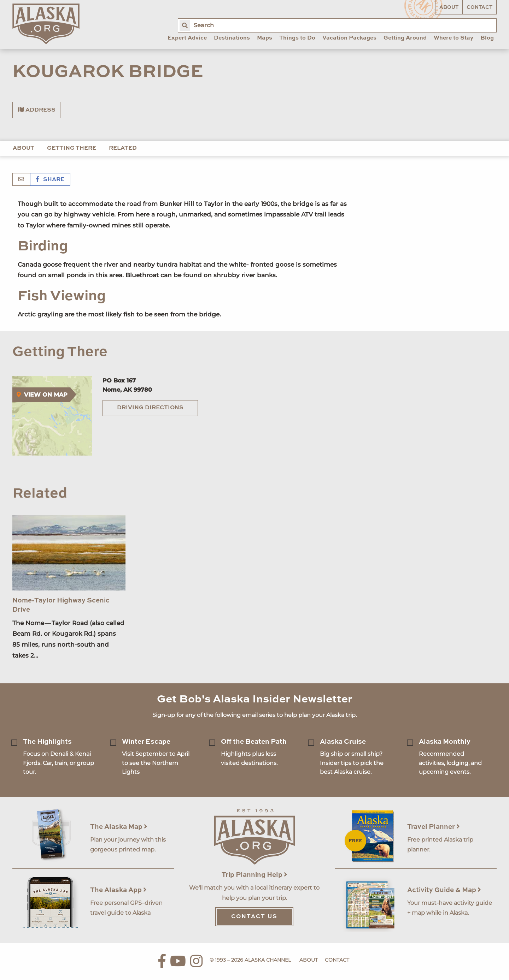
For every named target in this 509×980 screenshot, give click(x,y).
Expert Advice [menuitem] (187, 38)
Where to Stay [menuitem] (454, 38)
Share (50, 180)
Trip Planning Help (255, 875)
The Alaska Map (119, 827)
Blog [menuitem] (487, 38)
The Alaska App (118, 890)
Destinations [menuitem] (232, 38)
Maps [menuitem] (265, 38)
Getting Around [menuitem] (405, 38)
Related (123, 148)
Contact (479, 7)
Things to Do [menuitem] (297, 38)
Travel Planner (434, 827)
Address (37, 110)
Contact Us (254, 917)
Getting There (72, 148)
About (449, 7)
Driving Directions (150, 408)
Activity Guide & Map (444, 890)
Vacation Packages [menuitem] (349, 38)
